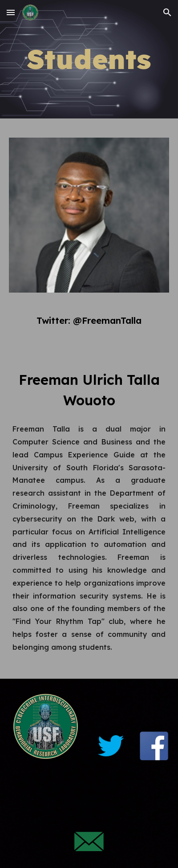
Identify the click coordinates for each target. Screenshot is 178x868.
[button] (11, 12)
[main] (89, 59)
